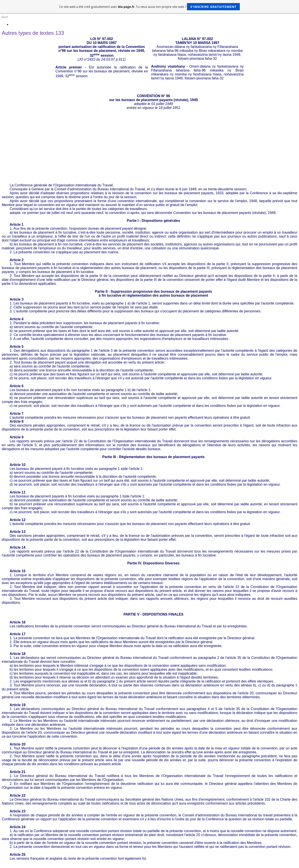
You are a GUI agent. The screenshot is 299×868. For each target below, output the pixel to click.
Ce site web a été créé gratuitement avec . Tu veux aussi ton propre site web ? (149, 7)
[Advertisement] (149, 150)
